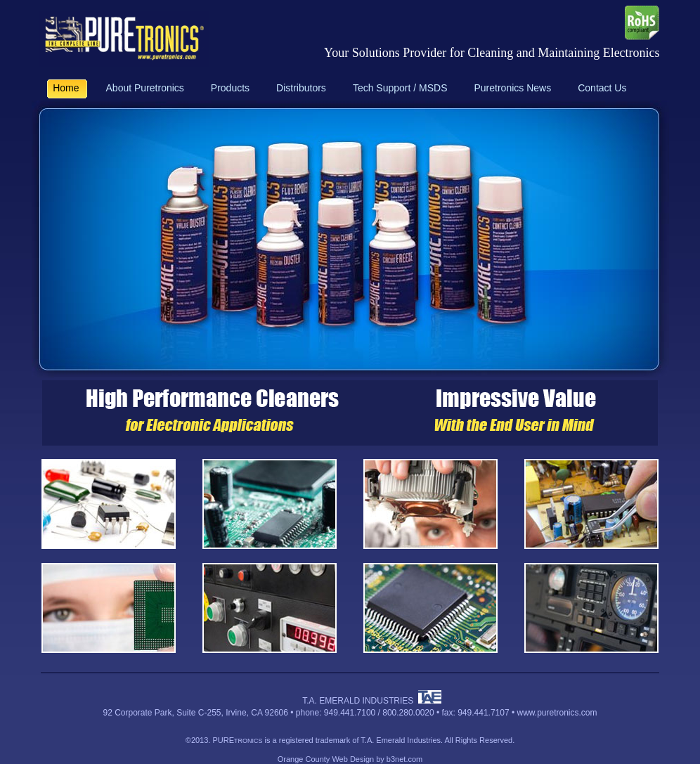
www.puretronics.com (557, 713)
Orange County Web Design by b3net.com (350, 759)
